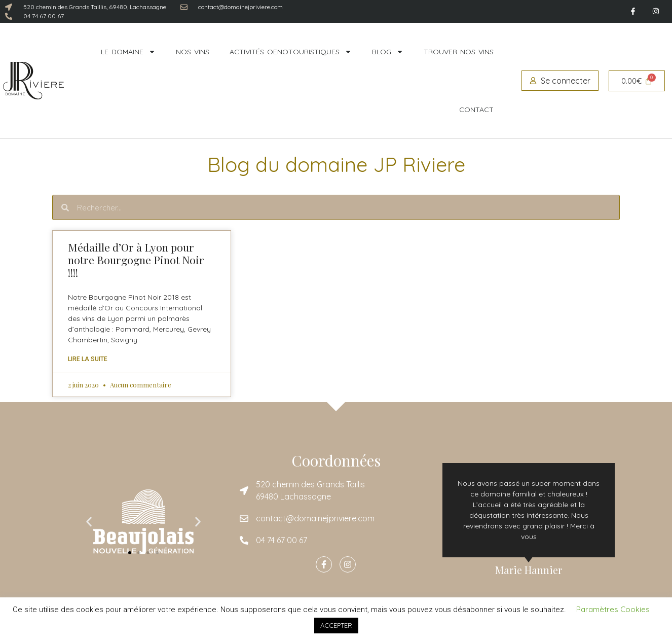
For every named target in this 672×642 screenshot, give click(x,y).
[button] (89, 522)
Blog (388, 52)
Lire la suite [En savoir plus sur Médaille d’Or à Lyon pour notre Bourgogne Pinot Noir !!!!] (88, 359)
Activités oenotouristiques (291, 52)
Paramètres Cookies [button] (613, 609)
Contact (476, 110)
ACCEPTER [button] (336, 625)
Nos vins (193, 52)
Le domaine (128, 52)
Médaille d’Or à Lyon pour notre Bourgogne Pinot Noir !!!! (136, 260)
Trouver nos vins (459, 52)
